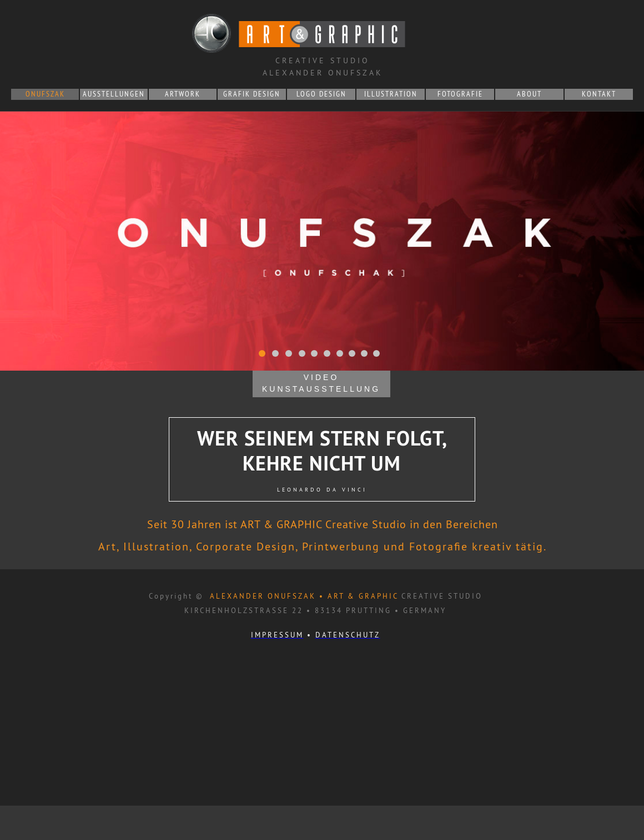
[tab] (262, 353)
